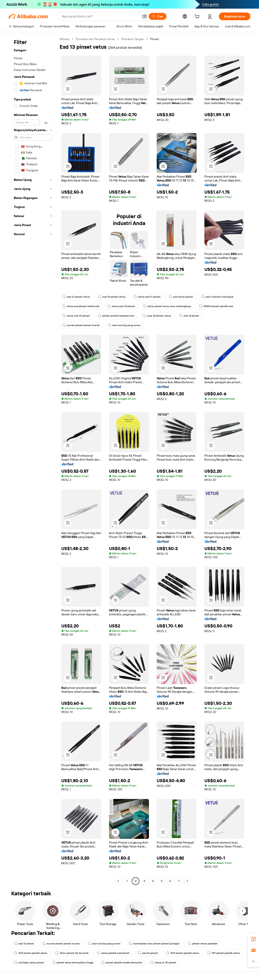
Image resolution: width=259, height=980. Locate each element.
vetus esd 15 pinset (76, 316)
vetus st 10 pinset (163, 963)
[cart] (198, 17)
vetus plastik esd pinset (113, 953)
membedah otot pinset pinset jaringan (154, 944)
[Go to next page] (187, 881)
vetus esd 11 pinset (147, 297)
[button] (144, 16)
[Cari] (158, 16)
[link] (253, 939)
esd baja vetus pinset (29, 963)
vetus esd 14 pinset (121, 306)
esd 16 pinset (148, 953)
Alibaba (64, 39)
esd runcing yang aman (124, 325)
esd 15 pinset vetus (112, 297)
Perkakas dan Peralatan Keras (95, 39)
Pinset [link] (155, 39)
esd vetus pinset (181, 297)
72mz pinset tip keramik (72, 953)
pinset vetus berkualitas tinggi (73, 963)
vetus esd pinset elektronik (81, 306)
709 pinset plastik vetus (182, 953)
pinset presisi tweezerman (116, 316)
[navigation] (33, 461)
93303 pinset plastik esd (216, 306)
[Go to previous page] (118, 881)
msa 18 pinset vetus (157, 316)
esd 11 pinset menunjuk (217, 297)
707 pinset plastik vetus (223, 953)
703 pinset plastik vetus (31, 953)
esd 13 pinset (189, 316)
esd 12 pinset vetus (76, 297)
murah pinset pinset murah (81, 325)
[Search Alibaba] (100, 16)
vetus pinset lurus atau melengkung (167, 306)
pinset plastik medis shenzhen (122, 963)
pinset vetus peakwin (203, 944)
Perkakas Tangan (133, 39)
